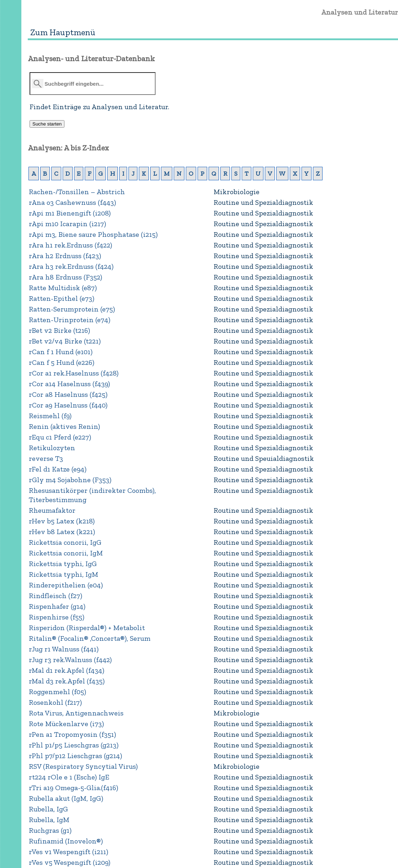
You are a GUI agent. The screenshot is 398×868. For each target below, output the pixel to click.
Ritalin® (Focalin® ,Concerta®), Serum (90, 638)
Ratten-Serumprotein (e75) (72, 309)
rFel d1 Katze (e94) (58, 469)
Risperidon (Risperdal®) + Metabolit (87, 628)
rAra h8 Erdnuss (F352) (66, 277)
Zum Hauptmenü (63, 32)
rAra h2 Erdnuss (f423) (65, 256)
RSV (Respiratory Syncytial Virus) (83, 766)
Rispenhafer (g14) (57, 606)
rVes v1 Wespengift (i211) (69, 852)
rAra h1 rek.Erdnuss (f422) (70, 245)
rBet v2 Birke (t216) (59, 330)
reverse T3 (46, 458)
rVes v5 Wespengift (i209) (70, 862)
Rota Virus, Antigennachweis (76, 713)
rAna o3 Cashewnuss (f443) (72, 202)
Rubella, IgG (48, 809)
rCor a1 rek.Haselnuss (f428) (74, 373)
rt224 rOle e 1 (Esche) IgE (69, 777)
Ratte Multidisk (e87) (63, 288)
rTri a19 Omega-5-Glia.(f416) (74, 788)
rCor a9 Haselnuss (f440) (68, 405)
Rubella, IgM (49, 820)
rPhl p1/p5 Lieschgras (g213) (74, 745)
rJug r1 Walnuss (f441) (64, 649)
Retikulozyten (52, 448)
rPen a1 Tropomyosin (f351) (72, 734)
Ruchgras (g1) (50, 830)
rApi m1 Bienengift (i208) (70, 213)
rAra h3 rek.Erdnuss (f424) (71, 266)
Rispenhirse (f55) (57, 617)
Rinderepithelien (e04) (66, 585)
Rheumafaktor (52, 510)
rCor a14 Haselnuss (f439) (69, 384)
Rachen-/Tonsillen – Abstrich (77, 192)
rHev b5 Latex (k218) (62, 521)
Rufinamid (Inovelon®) (66, 841)
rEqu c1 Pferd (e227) (60, 437)
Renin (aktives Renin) (64, 426)
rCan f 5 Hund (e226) (62, 362)
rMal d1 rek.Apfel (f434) (67, 670)
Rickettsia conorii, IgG (65, 542)
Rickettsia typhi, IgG (63, 564)
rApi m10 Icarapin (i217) (67, 224)
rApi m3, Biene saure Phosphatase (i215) (93, 234)
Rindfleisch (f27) (56, 596)
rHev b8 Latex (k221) (62, 532)
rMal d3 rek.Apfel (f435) (67, 681)
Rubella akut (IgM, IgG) (66, 798)
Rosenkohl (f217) (55, 702)
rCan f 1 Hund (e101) (61, 352)
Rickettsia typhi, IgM (64, 574)
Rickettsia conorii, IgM (66, 553)
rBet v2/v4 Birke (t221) (65, 341)
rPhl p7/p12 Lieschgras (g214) (75, 756)
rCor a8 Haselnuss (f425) (68, 394)
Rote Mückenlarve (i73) (66, 724)
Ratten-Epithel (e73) (62, 298)
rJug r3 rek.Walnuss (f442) (70, 660)
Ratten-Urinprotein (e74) (70, 320)
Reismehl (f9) (50, 416)
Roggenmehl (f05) (57, 692)
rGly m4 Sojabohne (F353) (70, 480)
